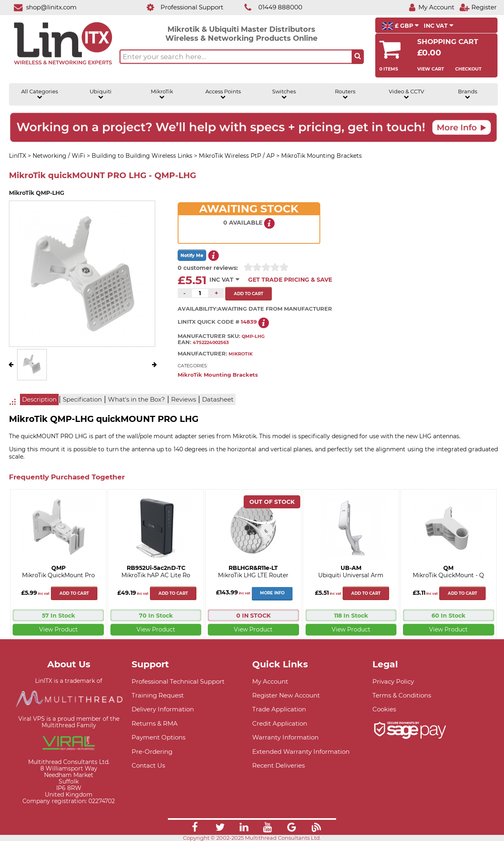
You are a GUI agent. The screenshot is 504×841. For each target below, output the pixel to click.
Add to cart (74, 593)
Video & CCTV (406, 94)
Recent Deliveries (278, 765)
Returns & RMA (155, 723)
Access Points (223, 94)
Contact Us (148, 765)
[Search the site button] (358, 57)
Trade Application (279, 709)
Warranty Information (285, 737)
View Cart (431, 69)
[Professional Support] (181, 7)
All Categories (40, 94)
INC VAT (439, 26)
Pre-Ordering (152, 752)
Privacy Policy (393, 681)
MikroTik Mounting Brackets (218, 375)
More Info (272, 593)
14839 (249, 322)
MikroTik (162, 94)
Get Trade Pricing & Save (290, 280)
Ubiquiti (101, 94)
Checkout (468, 69)
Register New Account (286, 695)
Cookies (384, 709)
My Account (270, 681)
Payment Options (158, 737)
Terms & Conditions (402, 695)
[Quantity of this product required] (200, 293)
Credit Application (280, 723)
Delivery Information (163, 709)
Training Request (158, 695)
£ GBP (400, 26)
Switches (284, 94)
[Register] (478, 7)
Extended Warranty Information (301, 752)
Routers (345, 94)
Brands (468, 94)
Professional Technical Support (178, 681)
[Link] (195, 828)
